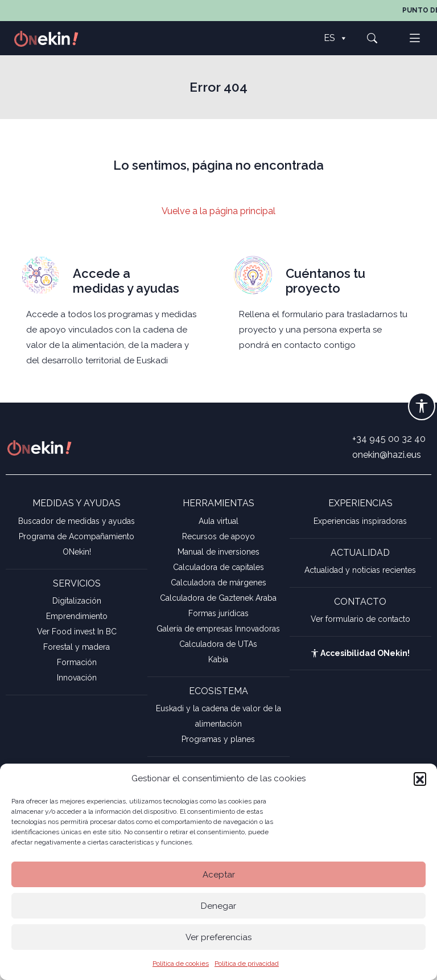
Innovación (77, 678)
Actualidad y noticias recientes (360, 570)
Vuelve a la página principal (218, 211)
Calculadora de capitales (218, 567)
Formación (77, 662)
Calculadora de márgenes (218, 583)
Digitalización (77, 601)
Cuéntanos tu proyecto (325, 281)
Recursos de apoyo (218, 536)
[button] (420, 778)
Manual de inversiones (218, 552)
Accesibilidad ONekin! (360, 653)
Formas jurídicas (218, 613)
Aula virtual (218, 521)
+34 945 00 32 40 (389, 439)
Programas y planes (218, 739)
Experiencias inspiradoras (360, 521)
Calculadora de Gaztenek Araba (218, 598)
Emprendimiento (77, 616)
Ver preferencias (218, 937)
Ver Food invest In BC (77, 632)
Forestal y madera (77, 647)
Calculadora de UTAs (218, 644)
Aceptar (219, 875)
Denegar (218, 906)
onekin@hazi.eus (387, 455)
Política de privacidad (247, 963)
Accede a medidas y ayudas (126, 281)
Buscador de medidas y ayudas (77, 521)
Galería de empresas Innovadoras (218, 629)
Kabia (218, 659)
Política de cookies (181, 963)
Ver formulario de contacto (360, 619)
